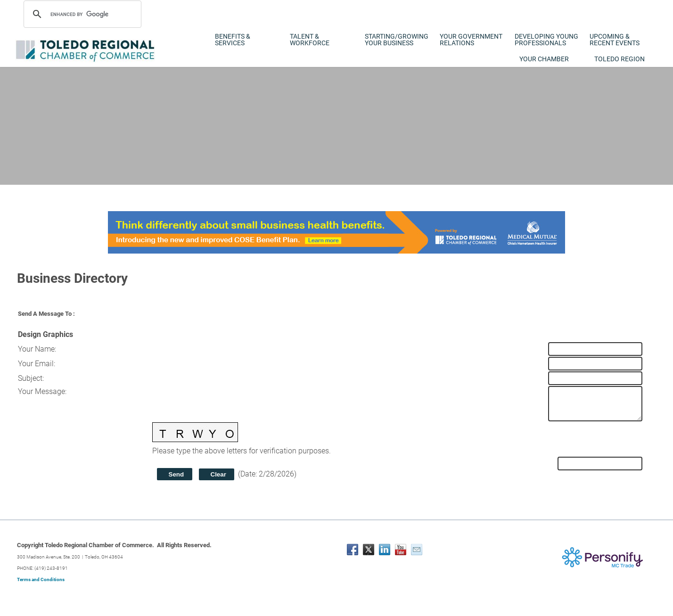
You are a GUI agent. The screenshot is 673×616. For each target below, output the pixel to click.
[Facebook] (353, 550)
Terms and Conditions (41, 579)
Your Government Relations (471, 40)
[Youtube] (401, 550)
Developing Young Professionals (546, 40)
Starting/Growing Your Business (397, 40)
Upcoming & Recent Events (615, 40)
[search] (81, 14)
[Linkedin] (385, 550)
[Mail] (417, 550)
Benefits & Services (233, 40)
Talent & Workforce (310, 40)
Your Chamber (544, 59)
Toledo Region (620, 59)
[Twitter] (369, 550)
